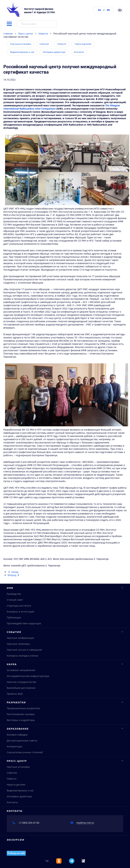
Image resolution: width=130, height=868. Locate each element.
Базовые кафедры (17, 737)
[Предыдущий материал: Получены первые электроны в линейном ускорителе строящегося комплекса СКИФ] (13, 572)
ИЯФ (65, 588)
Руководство (14, 594)
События (44, 44)
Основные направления (21, 671)
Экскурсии (16, 843)
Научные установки (21, 44)
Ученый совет (15, 600)
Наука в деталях (83, 44)
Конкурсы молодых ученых (22, 656)
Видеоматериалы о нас (22, 52)
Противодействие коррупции (24, 624)
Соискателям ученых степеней (25, 755)
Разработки (65, 704)
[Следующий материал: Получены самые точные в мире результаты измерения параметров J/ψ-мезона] (14, 575)
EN (108, 10)
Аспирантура (14, 749)
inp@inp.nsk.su (85, 826)
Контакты (79, 52)
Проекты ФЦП (15, 695)
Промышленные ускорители (23, 710)
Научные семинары (18, 645)
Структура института (19, 606)
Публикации (14, 618)
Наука (65, 665)
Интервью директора (54, 52)
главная (8, 34)
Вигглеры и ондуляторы (21, 722)
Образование (65, 731)
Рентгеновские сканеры (21, 716)
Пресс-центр (26, 34)
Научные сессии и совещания (24, 651)
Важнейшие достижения (21, 689)
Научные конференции (20, 639)
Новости (43, 34)
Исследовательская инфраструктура (28, 677)
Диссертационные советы (22, 743)
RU (99, 10)
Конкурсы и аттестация (20, 612)
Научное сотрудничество (21, 683)
